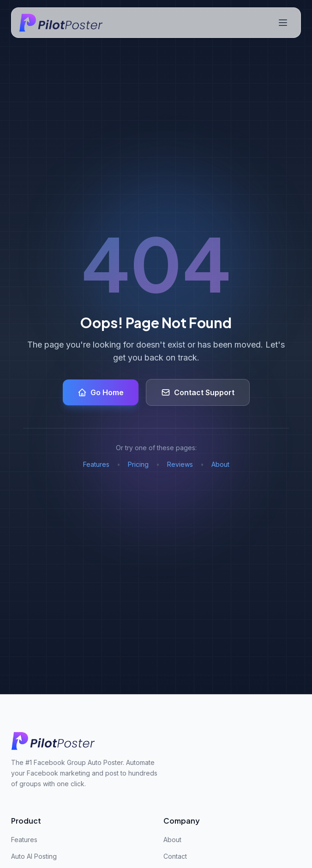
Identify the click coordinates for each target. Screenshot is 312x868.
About (220, 464)
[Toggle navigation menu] (283, 23)
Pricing (138, 464)
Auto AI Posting (34, 856)
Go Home (101, 392)
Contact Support (198, 392)
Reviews (180, 464)
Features (96, 464)
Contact (175, 856)
